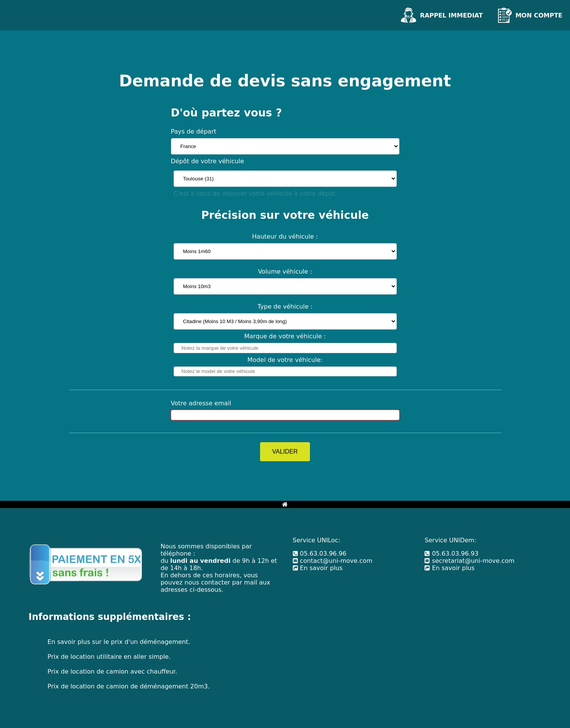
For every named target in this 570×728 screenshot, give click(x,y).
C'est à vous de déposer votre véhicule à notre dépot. (255, 194)
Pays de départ (194, 131)
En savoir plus (318, 568)
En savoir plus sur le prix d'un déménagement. (119, 642)
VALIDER (285, 452)
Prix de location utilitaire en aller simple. (109, 657)
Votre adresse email (201, 403)
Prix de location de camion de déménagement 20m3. (129, 686)
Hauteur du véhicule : (285, 237)
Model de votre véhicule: (285, 360)
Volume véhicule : (285, 272)
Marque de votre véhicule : (285, 336)
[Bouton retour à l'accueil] (285, 504)
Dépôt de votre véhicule (208, 161)
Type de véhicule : (285, 307)
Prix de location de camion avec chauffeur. (112, 671)
